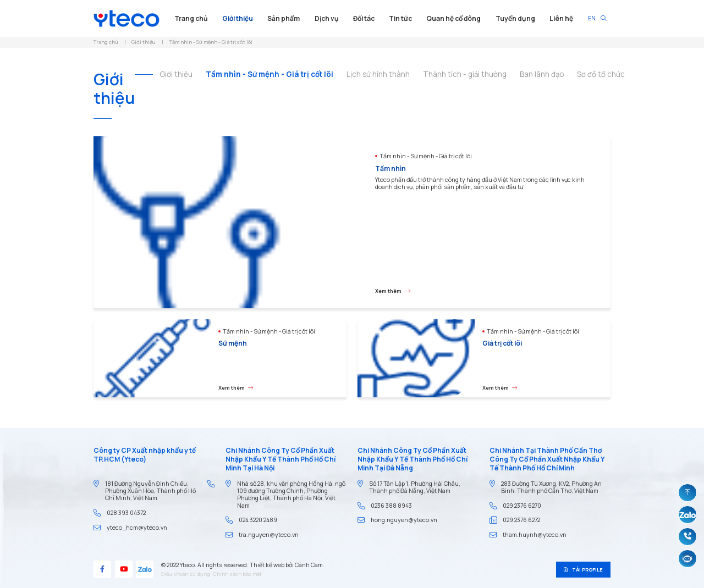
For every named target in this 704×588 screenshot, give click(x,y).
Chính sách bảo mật (237, 575)
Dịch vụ (327, 18)
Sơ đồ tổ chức (601, 74)
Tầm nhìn (391, 168)
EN (592, 18)
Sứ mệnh (233, 343)
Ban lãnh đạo (542, 74)
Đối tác (364, 18)
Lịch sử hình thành (378, 74)
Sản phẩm (284, 18)
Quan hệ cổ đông (453, 18)
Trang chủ (191, 18)
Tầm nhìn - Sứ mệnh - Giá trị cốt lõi (269, 74)
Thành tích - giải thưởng (465, 74)
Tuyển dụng (515, 18)
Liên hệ (561, 18)
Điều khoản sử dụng (186, 575)
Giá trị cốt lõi (502, 343)
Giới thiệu (238, 18)
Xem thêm (393, 291)
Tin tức (400, 18)
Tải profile (583, 570)
